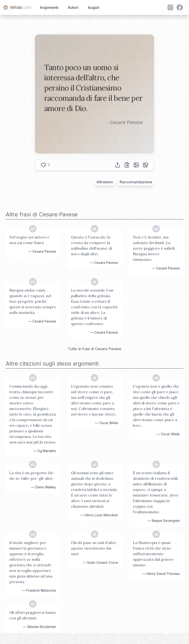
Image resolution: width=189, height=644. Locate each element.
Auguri (94, 7)
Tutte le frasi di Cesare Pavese (94, 349)
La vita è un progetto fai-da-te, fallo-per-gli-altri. (32, 476)
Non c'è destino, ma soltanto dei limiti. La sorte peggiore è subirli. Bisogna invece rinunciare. (154, 248)
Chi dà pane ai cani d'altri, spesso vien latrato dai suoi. (94, 548)
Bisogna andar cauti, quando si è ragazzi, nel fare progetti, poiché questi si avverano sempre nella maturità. (33, 301)
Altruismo (105, 182)
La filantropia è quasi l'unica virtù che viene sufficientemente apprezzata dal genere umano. (153, 554)
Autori (73, 7)
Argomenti (49, 7)
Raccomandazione (136, 182)
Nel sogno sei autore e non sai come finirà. (29, 240)
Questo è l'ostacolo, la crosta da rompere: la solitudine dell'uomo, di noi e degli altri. (91, 245)
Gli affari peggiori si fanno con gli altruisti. (33, 615)
